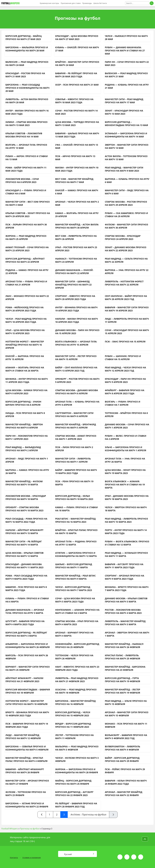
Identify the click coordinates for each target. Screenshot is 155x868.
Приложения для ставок (71, 3)
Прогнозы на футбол (30, 829)
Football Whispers (10, 829)
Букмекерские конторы (49, 3)
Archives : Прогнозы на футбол (88, 815)
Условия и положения (32, 858)
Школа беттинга (100, 3)
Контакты (14, 858)
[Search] (137, 3)
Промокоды (87, 3)
